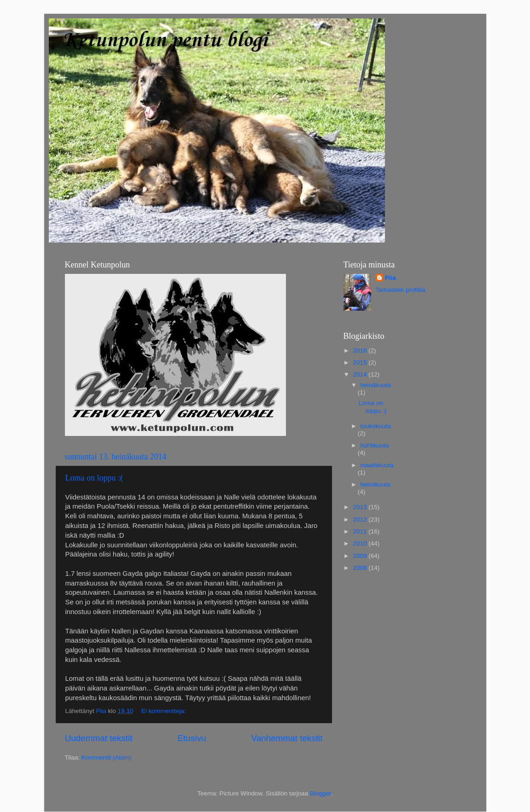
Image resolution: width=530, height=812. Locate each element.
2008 (361, 568)
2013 (361, 507)
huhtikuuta (375, 445)
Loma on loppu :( (94, 478)
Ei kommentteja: (165, 711)
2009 (361, 556)
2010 (361, 543)
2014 (361, 374)
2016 (361, 351)
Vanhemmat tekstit (287, 738)
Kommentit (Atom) (107, 757)
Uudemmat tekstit (99, 738)
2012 (361, 519)
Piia (390, 278)
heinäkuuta (376, 385)
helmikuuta (376, 484)
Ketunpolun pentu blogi (165, 41)
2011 (361, 531)
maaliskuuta (377, 465)
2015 (361, 362)
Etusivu (192, 738)
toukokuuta (376, 426)
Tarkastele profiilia (401, 290)
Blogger (320, 793)
